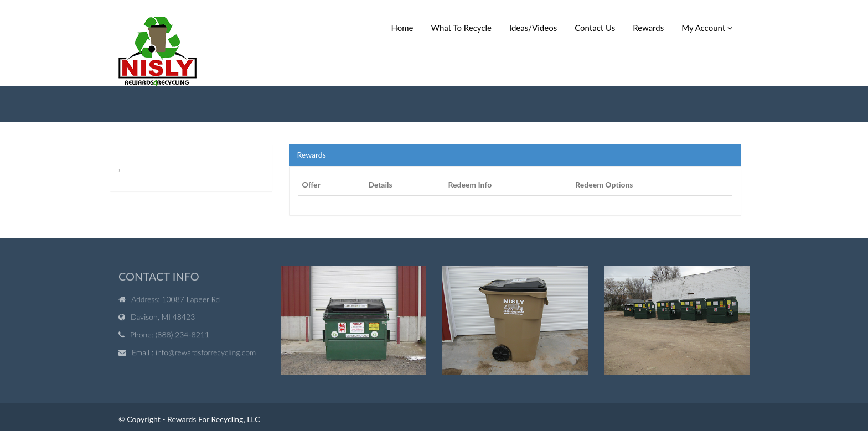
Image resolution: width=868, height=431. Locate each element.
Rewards (648, 28)
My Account (707, 28)
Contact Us (595, 28)
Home (402, 28)
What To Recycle (461, 28)
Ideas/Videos (533, 28)
